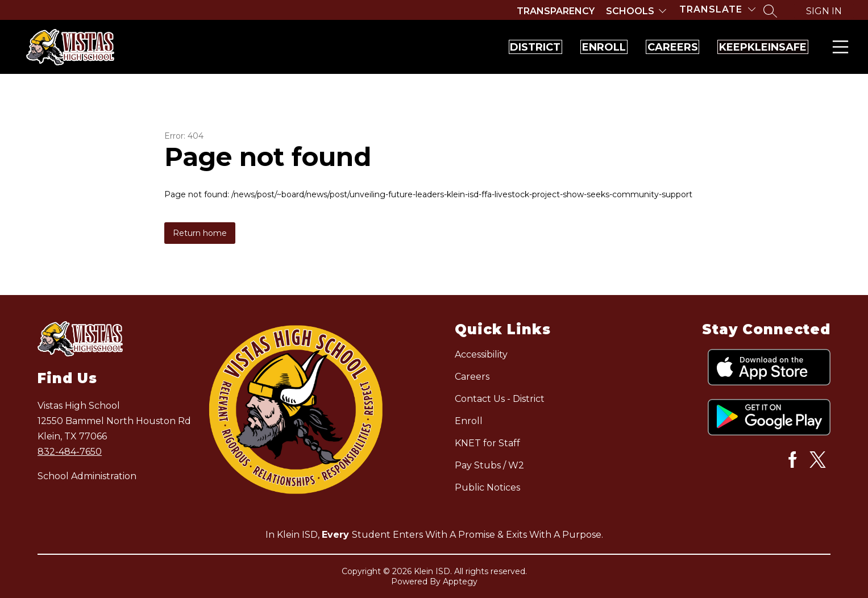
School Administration (87, 476)
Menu (838, 47)
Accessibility (481, 354)
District (431, 47)
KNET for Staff (487, 443)
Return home (200, 233)
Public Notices (487, 487)
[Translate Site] (717, 9)
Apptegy (460, 582)
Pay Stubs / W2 (489, 465)
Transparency (556, 11)
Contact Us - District (500, 399)
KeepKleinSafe (748, 47)
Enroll (529, 47)
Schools (630, 11)
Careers (628, 47)
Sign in (824, 11)
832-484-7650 (70, 452)
